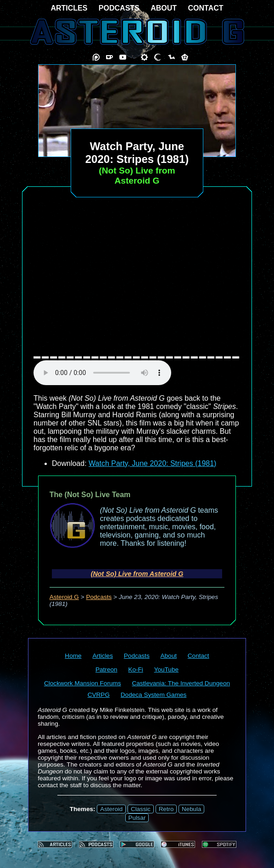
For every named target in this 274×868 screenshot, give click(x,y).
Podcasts (99, 597)
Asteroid (111, 809)
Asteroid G (64, 597)
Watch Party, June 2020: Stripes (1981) (152, 463)
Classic (141, 809)
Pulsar (137, 818)
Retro (166, 809)
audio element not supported (102, 373)
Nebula (191, 809)
